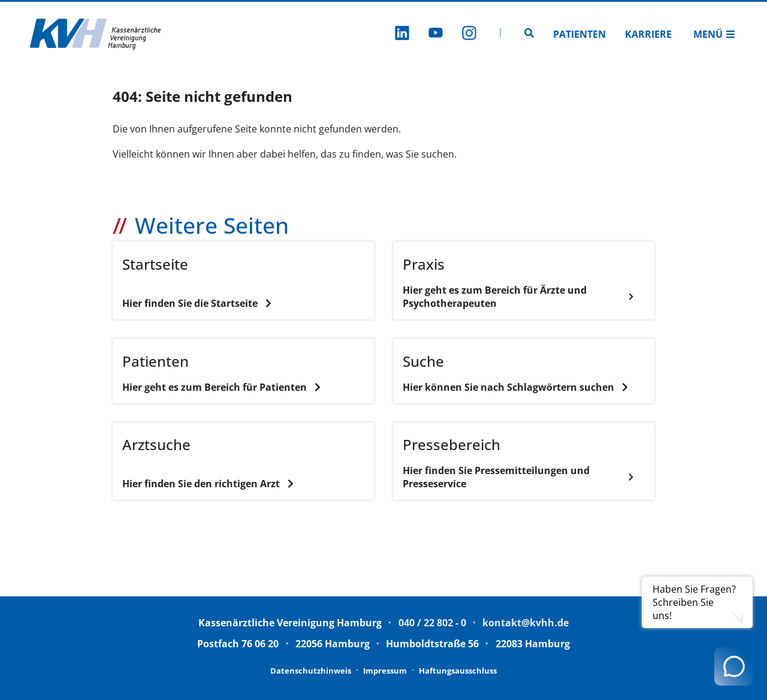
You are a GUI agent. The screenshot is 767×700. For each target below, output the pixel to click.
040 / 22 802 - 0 (432, 623)
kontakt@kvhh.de (526, 623)
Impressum (385, 671)
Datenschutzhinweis (311, 671)
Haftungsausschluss (458, 671)
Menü (714, 34)
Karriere (648, 34)
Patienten (579, 34)
